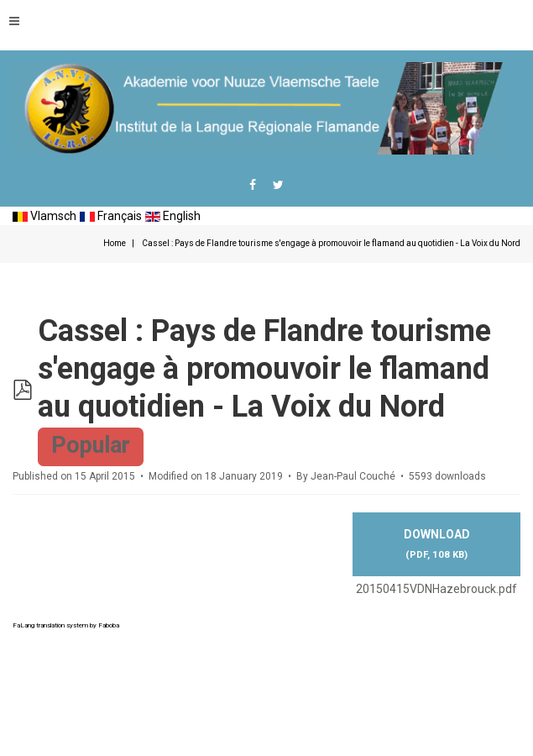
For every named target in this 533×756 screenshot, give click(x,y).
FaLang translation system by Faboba (66, 625)
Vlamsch (44, 216)
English (173, 216)
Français (111, 216)
